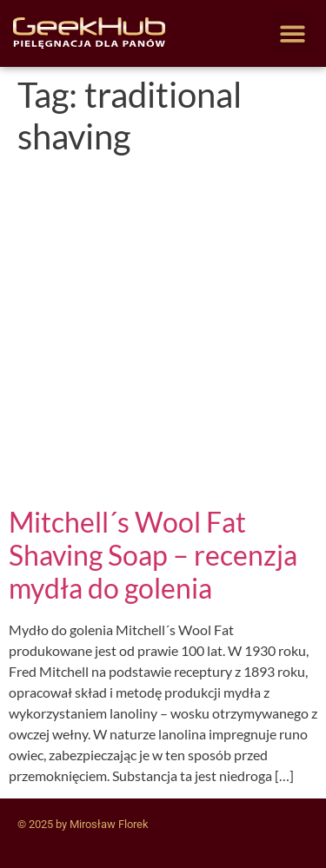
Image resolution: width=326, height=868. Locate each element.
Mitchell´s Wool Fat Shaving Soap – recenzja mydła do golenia (153, 555)
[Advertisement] (163, 334)
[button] (293, 33)
